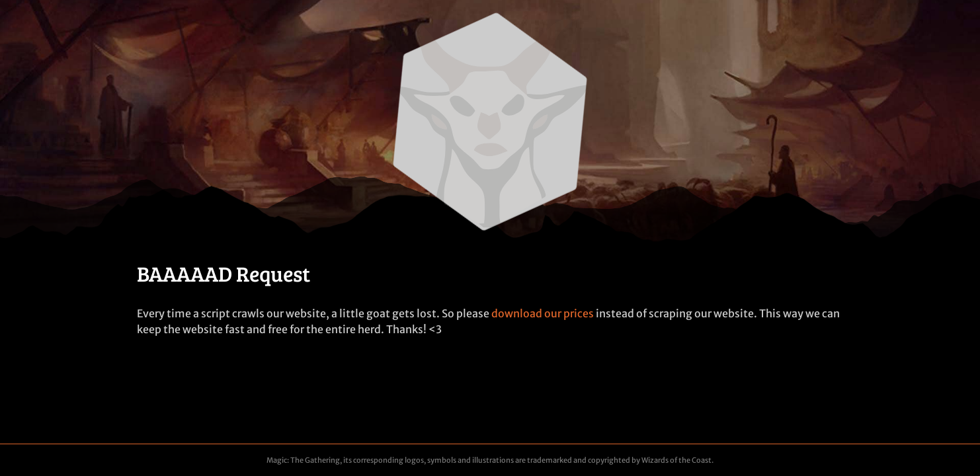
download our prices (543, 313)
